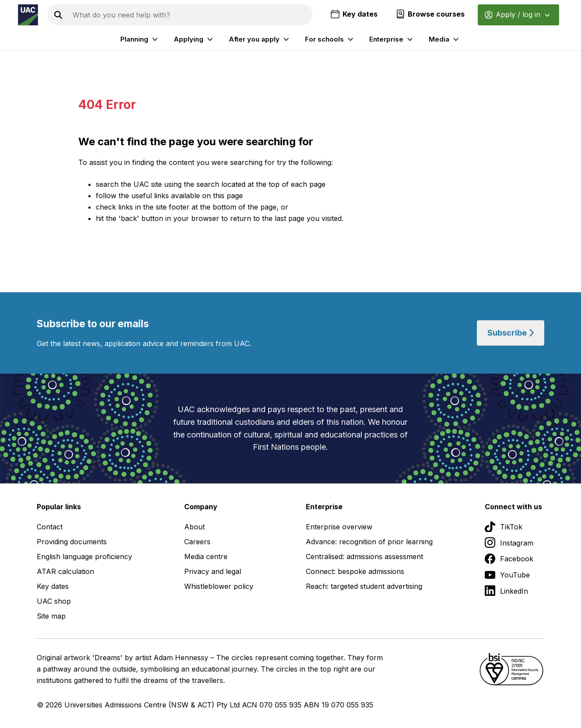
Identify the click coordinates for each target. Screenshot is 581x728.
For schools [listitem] (330, 39)
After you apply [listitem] (260, 39)
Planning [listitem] (140, 39)
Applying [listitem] (194, 39)
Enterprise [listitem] (392, 39)
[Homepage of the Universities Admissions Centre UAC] (28, 15)
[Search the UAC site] (191, 15)
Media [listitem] (445, 39)
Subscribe (511, 333)
